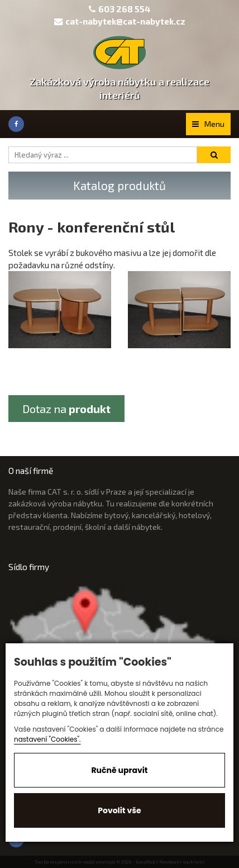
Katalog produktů (120, 185)
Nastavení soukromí (182, 862)
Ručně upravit (119, 770)
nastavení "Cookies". (47, 739)
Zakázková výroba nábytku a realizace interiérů (120, 88)
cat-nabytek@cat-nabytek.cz (120, 21)
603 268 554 (124, 9)
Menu (208, 124)
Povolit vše (119, 810)
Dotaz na (66, 409)
